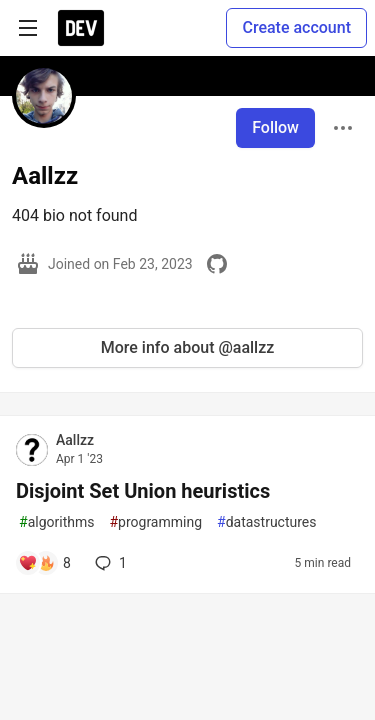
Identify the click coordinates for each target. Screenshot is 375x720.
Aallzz (75, 440)
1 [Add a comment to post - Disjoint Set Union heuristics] (109, 563)
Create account (296, 27)
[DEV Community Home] (81, 28)
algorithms (56, 522)
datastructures (267, 522)
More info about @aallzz (188, 347)
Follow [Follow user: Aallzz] (275, 127)
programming (155, 522)
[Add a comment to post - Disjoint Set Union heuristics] (44, 563)
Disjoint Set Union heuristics (143, 491)
